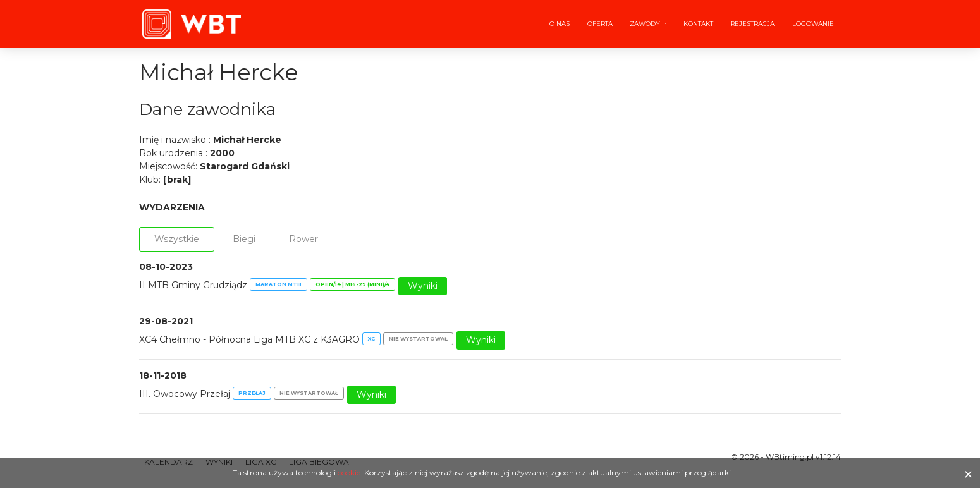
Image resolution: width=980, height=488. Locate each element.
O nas (560, 24)
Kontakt (698, 24)
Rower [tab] (303, 239)
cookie (349, 473)
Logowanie (813, 24)
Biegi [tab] (244, 239)
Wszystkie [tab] (177, 239)
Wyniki (423, 286)
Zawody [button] (646, 24)
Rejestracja (752, 24)
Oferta (600, 24)
